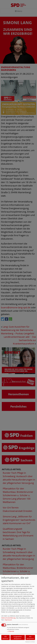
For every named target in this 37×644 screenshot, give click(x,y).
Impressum (8, 620)
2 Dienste (11, 631)
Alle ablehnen (5, 638)
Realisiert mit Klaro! (30, 642)
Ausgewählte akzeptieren (18, 638)
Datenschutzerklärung (8, 618)
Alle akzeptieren (30, 638)
